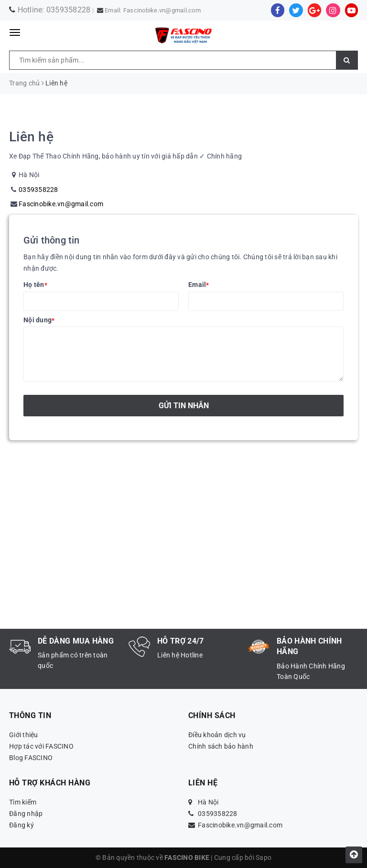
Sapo (264, 857)
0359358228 (69, 10)
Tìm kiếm (23, 802)
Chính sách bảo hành (221, 746)
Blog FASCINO (31, 758)
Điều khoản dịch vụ (217, 735)
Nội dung (39, 320)
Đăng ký (22, 825)
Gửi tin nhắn (184, 406)
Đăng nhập (26, 814)
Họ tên (35, 285)
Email (199, 285)
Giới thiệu (24, 735)
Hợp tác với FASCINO (41, 746)
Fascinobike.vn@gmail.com (162, 10)
